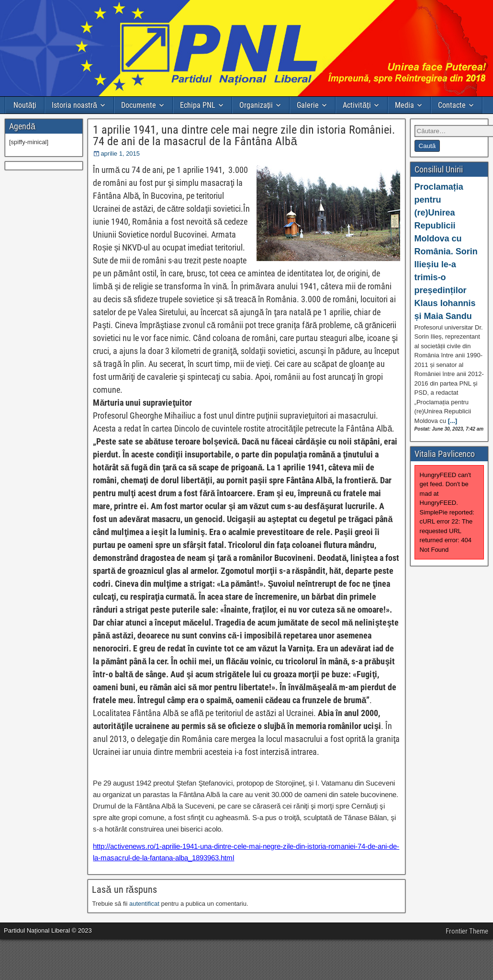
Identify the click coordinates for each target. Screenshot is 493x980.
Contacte (452, 105)
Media (404, 105)
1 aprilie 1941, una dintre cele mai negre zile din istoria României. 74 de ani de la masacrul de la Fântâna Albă (244, 136)
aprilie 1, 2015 (120, 154)
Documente (139, 105)
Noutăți (25, 105)
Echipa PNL (198, 105)
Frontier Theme (467, 931)
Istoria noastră (74, 105)
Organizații (256, 105)
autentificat (144, 904)
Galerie (308, 105)
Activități (357, 105)
